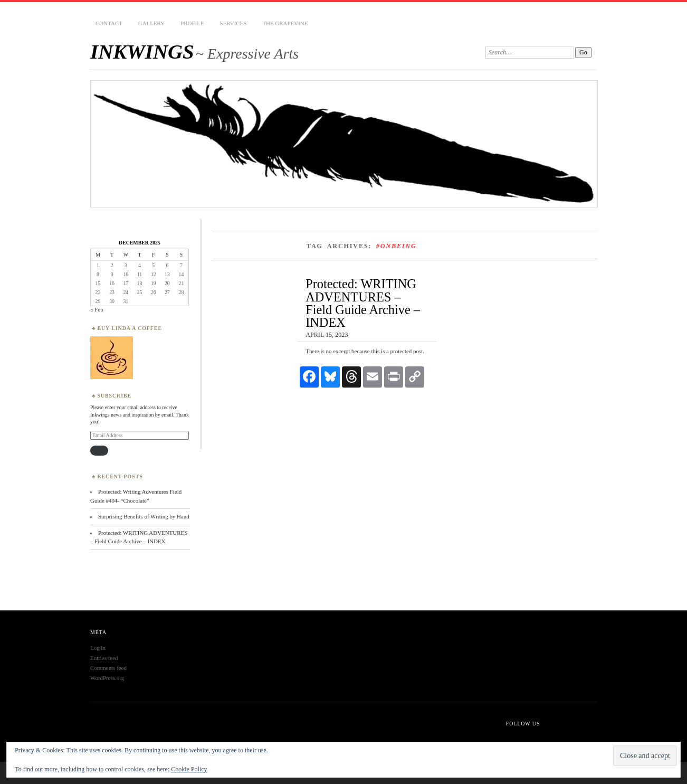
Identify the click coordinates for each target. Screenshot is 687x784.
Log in (98, 648)
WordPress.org (107, 678)
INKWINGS (142, 51)
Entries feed (104, 658)
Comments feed (108, 668)
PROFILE (192, 23)
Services (233, 23)
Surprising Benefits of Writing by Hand (144, 516)
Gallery (151, 23)
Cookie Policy (189, 769)
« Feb (97, 309)
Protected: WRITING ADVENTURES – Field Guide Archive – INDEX (363, 303)
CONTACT (109, 23)
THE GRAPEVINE (285, 23)
